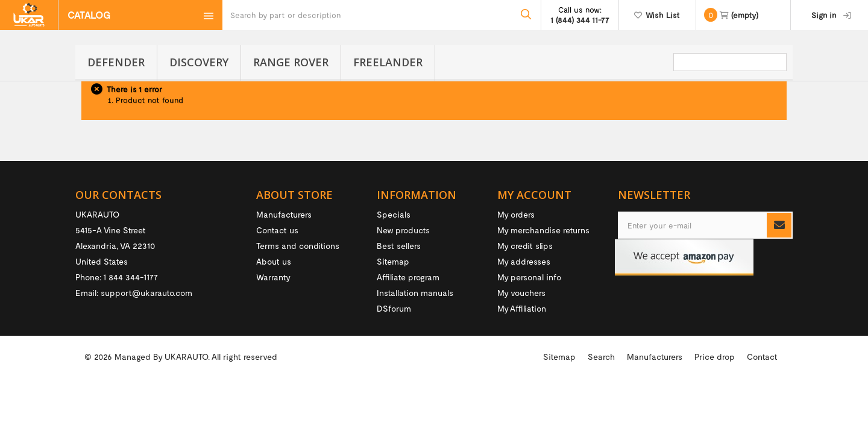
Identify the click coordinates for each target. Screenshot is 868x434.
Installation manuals (415, 293)
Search (601, 405)
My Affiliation (522, 308)
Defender (116, 62)
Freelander (388, 62)
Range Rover (291, 62)
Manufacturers (284, 214)
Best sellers (399, 246)
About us (274, 261)
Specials (394, 214)
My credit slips (525, 246)
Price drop (715, 405)
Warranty (273, 277)
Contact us (277, 230)
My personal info (529, 277)
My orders (516, 214)
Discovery (199, 62)
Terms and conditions (298, 246)
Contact (762, 405)
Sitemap (393, 261)
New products (403, 230)
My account (534, 195)
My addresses (524, 261)
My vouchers (521, 293)
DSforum (394, 308)
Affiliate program (408, 277)
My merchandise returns (543, 230)
